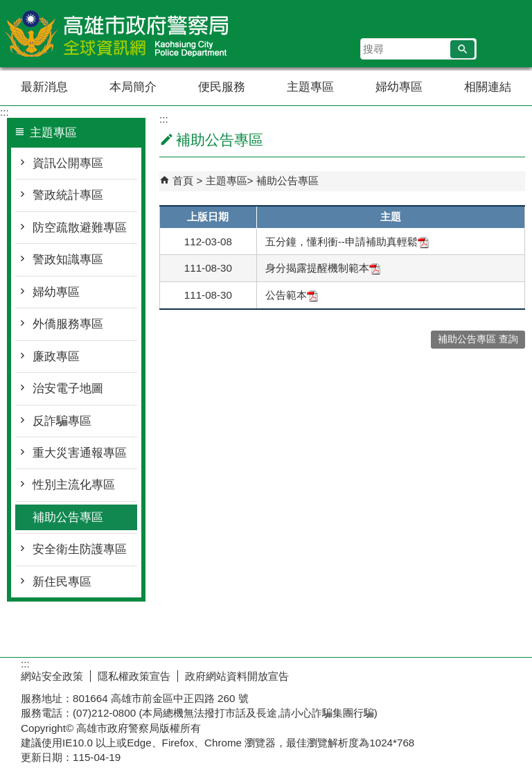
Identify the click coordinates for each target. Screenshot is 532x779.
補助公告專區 (68, 517)
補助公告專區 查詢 (478, 339)
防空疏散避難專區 (80, 228)
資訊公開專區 (68, 163)
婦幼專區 (399, 87)
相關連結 (488, 87)
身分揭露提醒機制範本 (323, 268)
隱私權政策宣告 (134, 676)
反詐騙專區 (62, 421)
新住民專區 (62, 582)
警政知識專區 (68, 260)
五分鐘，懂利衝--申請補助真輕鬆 (347, 242)
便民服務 (222, 87)
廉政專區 (56, 357)
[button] (462, 49)
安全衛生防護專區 (80, 549)
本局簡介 (133, 87)
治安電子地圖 (68, 388)
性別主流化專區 (74, 485)
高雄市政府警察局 (117, 34)
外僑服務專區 (68, 324)
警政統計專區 (68, 195)
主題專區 (310, 87)
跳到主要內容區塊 (7, 7)
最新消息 (44, 87)
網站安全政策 (52, 676)
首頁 (183, 181)
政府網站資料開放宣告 (237, 676)
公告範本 (292, 295)
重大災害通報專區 (80, 453)
